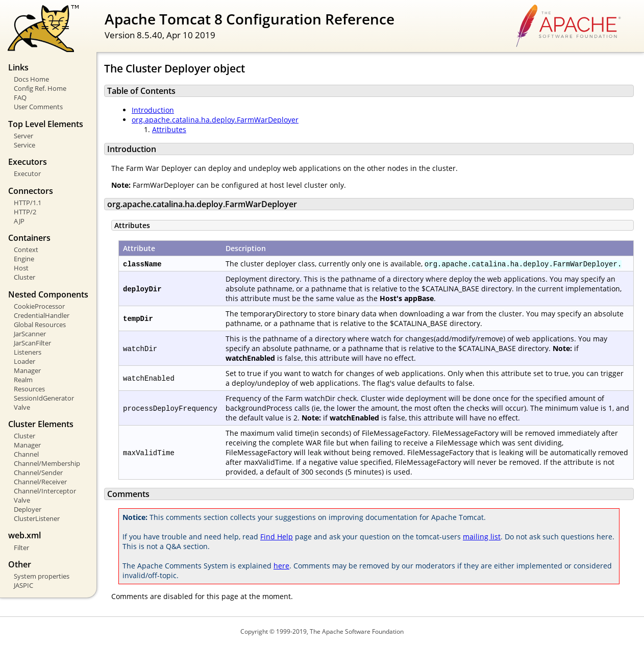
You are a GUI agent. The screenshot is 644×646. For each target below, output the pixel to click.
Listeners (28, 352)
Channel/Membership (47, 463)
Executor (27, 173)
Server (23, 136)
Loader (24, 361)
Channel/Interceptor (45, 491)
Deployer (28, 509)
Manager (27, 370)
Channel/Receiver (40, 482)
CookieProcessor (39, 306)
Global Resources (40, 325)
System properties (42, 576)
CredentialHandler (42, 315)
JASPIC (23, 585)
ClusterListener (37, 518)
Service (24, 145)
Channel (26, 454)
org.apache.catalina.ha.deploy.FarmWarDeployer (215, 120)
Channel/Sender (38, 473)
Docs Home (31, 79)
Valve (22, 407)
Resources (29, 389)
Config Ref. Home (40, 88)
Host (21, 268)
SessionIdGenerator (44, 398)
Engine (24, 259)
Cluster (24, 277)
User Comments (38, 107)
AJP (19, 221)
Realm (23, 380)
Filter (21, 548)
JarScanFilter (32, 343)
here (281, 566)
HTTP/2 (25, 212)
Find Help (277, 537)
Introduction (153, 110)
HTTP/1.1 (28, 203)
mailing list (482, 537)
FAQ (20, 97)
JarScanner (30, 334)
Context (26, 250)
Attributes (169, 129)
